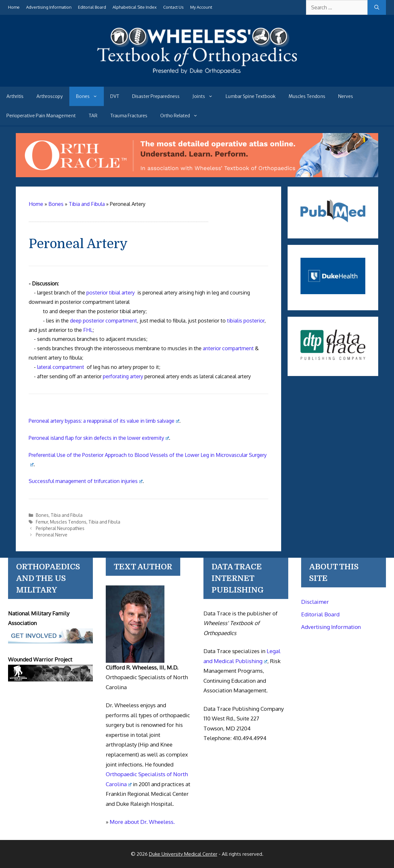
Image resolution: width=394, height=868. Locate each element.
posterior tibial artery (111, 293)
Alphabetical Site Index (135, 7)
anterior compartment (228, 348)
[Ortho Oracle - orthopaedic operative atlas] (197, 175)
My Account (201, 7)
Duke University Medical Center (183, 854)
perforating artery (123, 376)
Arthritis (15, 96)
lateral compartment (61, 367)
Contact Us (173, 7)
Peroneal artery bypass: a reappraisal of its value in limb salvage (104, 421)
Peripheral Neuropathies (60, 528)
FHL (88, 330)
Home (14, 7)
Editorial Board (92, 7)
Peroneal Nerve (52, 535)
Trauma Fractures (129, 116)
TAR (93, 116)
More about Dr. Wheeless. (142, 822)
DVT (115, 96)
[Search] (377, 7)
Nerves (346, 96)
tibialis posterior (246, 321)
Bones (90, 96)
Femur (42, 522)
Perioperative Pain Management (41, 116)
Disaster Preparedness (156, 96)
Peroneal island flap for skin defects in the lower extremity (99, 438)
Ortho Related (182, 116)
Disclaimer (315, 602)
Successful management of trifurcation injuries (86, 481)
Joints (206, 96)
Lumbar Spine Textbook (251, 96)
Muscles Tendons (307, 96)
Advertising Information (49, 7)
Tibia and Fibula (67, 515)
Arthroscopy (50, 96)
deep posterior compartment (103, 321)
